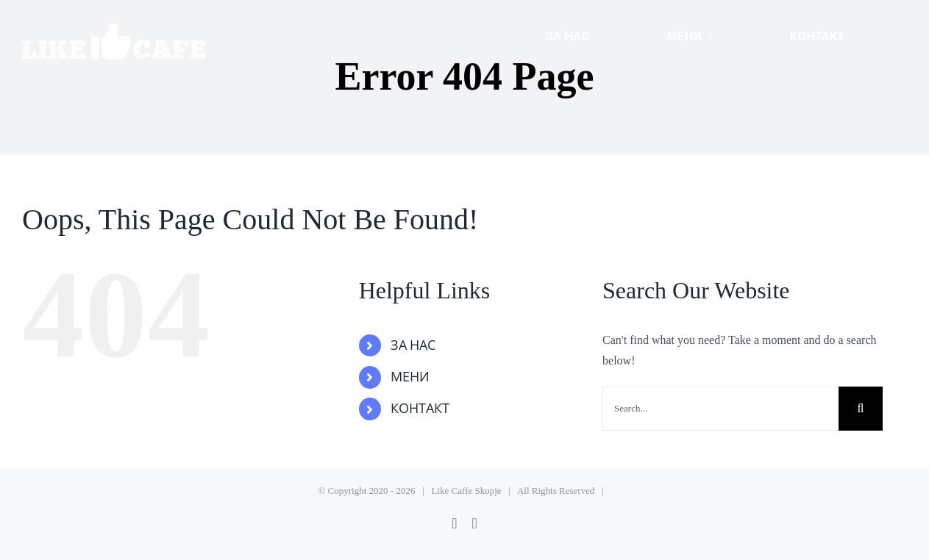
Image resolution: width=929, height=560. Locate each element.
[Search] (861, 409)
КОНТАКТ (420, 409)
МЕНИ (410, 377)
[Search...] (720, 409)
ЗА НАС (413, 345)
